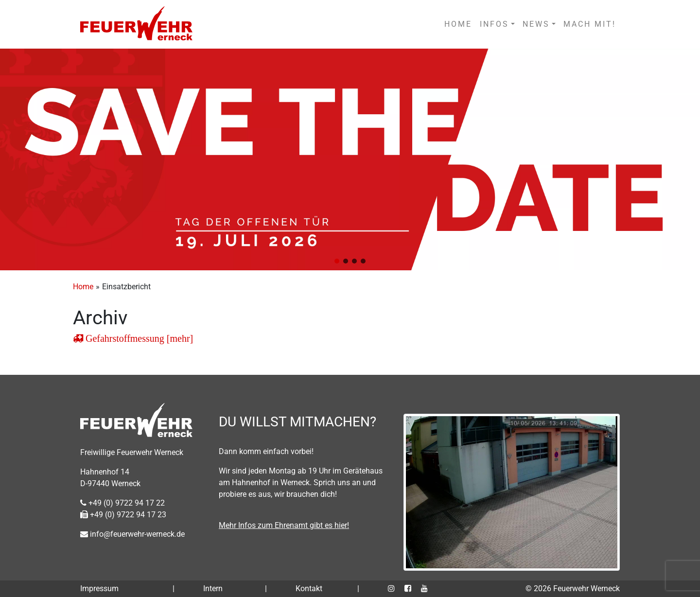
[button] (337, 261)
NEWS (536, 24)
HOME (458, 24)
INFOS (494, 24)
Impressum (99, 588)
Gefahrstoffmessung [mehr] (138, 338)
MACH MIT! (590, 24)
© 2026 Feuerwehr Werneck (573, 588)
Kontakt (309, 588)
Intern (213, 588)
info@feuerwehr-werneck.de (132, 534)
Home (83, 287)
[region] (350, 159)
